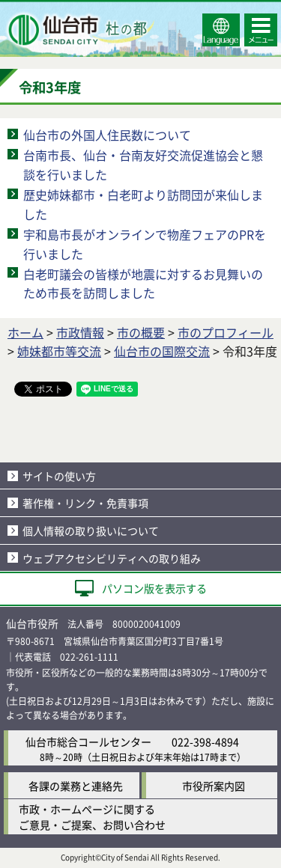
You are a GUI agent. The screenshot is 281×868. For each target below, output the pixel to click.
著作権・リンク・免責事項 (85, 503)
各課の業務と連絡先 (76, 786)
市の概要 (141, 332)
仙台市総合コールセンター (88, 742)
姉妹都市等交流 (59, 351)
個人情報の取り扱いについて (91, 531)
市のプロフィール (226, 332)
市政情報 (80, 332)
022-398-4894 (205, 742)
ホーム (25, 332)
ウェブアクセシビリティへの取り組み (112, 558)
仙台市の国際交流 (162, 351)
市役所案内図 (214, 786)
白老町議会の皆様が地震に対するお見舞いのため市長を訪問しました (143, 284)
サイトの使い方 (59, 476)
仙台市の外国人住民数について (107, 135)
